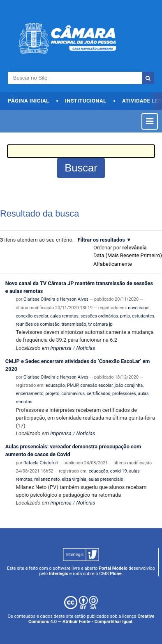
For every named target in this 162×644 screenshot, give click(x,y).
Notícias (86, 348)
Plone (116, 574)
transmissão (74, 324)
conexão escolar (32, 316)
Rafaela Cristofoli (40, 463)
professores (124, 394)
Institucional (86, 101)
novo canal (139, 308)
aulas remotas (64, 316)
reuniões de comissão (37, 324)
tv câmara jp (100, 324)
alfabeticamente (113, 264)
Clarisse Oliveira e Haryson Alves (56, 299)
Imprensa (61, 348)
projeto (53, 394)
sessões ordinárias (99, 316)
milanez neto (47, 479)
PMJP (73, 385)
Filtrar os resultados (101, 240)
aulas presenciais (106, 479)
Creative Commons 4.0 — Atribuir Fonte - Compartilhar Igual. (91, 619)
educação (55, 385)
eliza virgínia (74, 479)
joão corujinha (129, 385)
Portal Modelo (113, 568)
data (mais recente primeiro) (128, 255)
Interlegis (59, 574)
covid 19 (119, 471)
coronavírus (73, 394)
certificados (98, 394)
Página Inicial (28, 101)
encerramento (29, 394)
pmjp (125, 316)
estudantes (143, 316)
